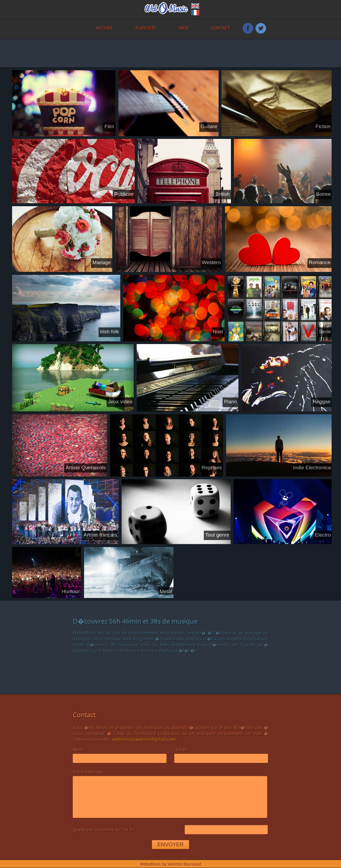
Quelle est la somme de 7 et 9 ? (104, 830)
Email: (182, 749)
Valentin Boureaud (184, 864)
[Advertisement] (127, 53)
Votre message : (89, 772)
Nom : (79, 749)
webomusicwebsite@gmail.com (144, 739)
